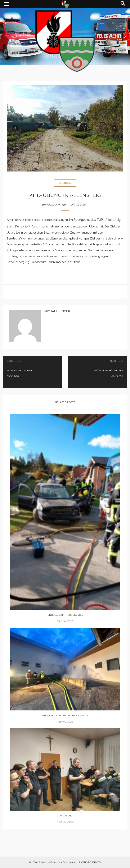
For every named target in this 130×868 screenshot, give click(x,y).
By (54, 205)
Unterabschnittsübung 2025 (65, 615)
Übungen (65, 183)
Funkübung (65, 816)
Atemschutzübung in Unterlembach (65, 715)
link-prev (33, 372)
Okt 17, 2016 (78, 205)
